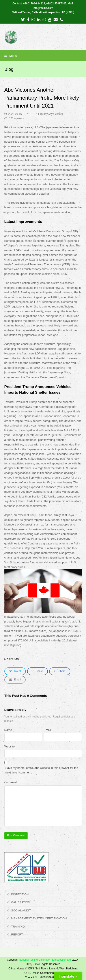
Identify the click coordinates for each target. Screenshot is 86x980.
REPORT (17, 934)
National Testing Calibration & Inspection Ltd (45, 960)
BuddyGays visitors (52, 114)
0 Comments (16, 118)
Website (10, 746)
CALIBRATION (21, 902)
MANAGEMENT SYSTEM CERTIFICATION (39, 918)
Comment (11, 782)
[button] (43, 56)
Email (48, 730)
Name (9, 730)
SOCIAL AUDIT (21, 910)
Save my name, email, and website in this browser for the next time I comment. (42, 770)
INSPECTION (20, 894)
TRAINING (18, 927)
